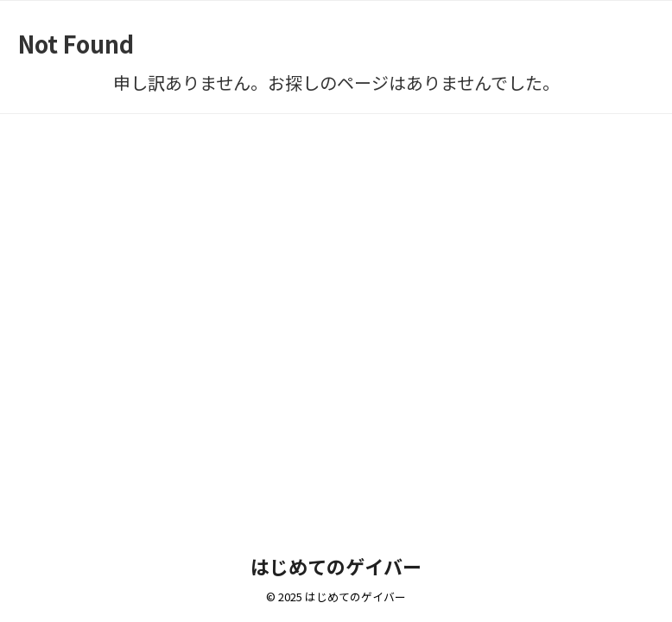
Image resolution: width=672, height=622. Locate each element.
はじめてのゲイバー (336, 566)
